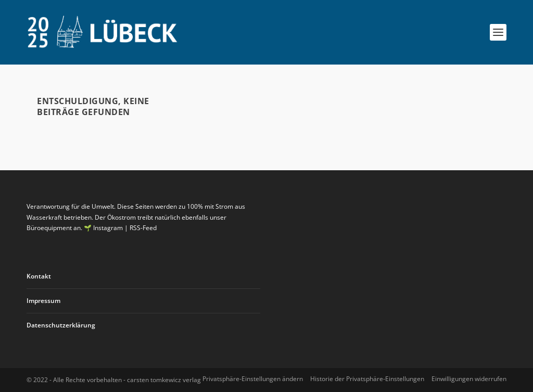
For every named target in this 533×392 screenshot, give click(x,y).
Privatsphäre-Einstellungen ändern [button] (253, 379)
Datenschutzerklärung (61, 325)
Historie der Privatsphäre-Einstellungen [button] (367, 379)
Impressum (43, 301)
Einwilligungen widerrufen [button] (469, 379)
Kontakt (39, 276)
